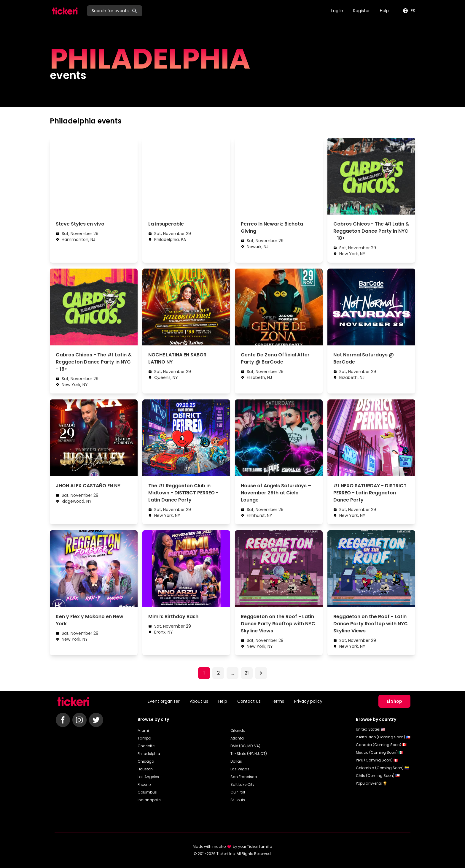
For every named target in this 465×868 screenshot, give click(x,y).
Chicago (146, 761)
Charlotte (146, 746)
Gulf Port (238, 792)
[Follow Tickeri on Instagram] (79, 720)
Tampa (144, 738)
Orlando (238, 730)
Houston (145, 769)
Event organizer (164, 701)
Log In (337, 11)
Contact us (249, 701)
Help (384, 11)
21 (247, 673)
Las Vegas (240, 769)
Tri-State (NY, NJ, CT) (249, 754)
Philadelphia (149, 754)
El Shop (394, 701)
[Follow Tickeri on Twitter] (96, 720)
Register (362, 11)
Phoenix (144, 784)
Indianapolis (149, 800)
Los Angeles (148, 777)
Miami (143, 730)
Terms (277, 701)
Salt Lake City (242, 784)
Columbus (147, 792)
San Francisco (244, 777)
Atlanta (237, 738)
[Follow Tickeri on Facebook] (63, 720)
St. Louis (238, 800)
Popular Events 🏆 (372, 783)
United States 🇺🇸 (371, 729)
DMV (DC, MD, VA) (245, 746)
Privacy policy (308, 701)
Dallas (236, 761)
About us (199, 701)
